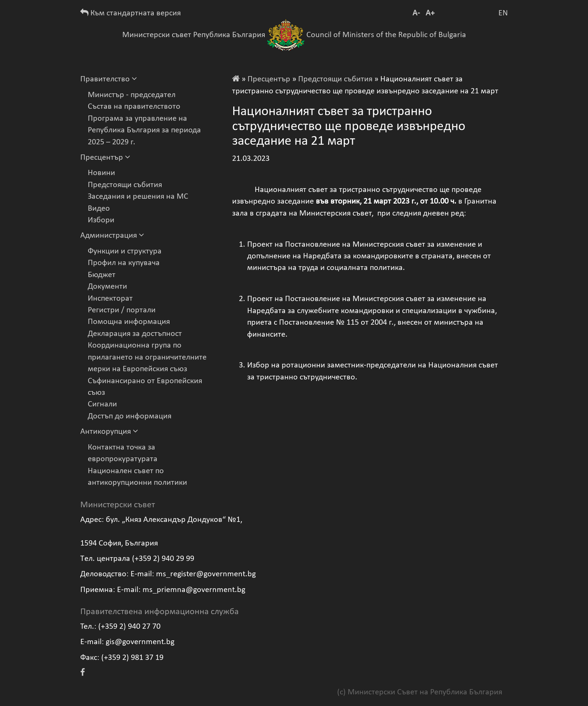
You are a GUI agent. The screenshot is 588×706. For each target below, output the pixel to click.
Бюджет (102, 275)
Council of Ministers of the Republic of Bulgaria (386, 35)
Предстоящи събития (125, 185)
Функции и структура (125, 251)
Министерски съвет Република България (194, 35)
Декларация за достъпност (135, 334)
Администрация (112, 236)
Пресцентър (105, 158)
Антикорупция (109, 432)
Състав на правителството (134, 107)
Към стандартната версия (130, 13)
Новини (101, 173)
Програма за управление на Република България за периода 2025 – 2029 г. (144, 130)
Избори (101, 220)
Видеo (99, 209)
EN (503, 13)
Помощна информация (129, 322)
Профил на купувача (124, 263)
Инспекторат (110, 299)
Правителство (109, 79)
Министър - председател (132, 95)
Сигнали (102, 404)
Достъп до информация (130, 416)
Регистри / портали (122, 310)
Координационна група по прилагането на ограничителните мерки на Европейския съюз (147, 357)
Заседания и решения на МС (138, 197)
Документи (107, 287)
